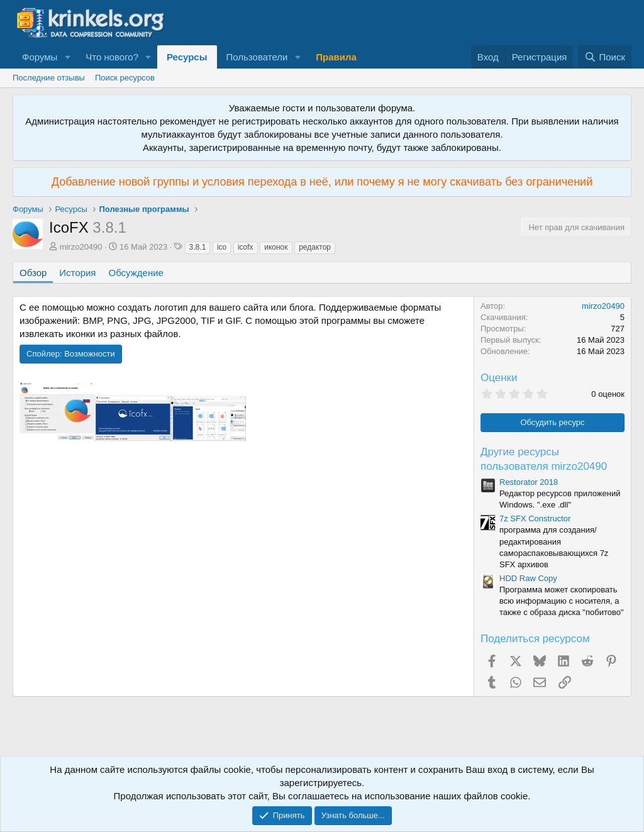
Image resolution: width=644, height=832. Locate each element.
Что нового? (112, 57)
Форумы (40, 57)
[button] (67, 57)
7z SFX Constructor (535, 519)
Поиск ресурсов (125, 78)
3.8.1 (198, 247)
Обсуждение (136, 273)
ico (222, 247)
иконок (276, 247)
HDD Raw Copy (528, 578)
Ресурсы (187, 57)
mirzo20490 (81, 247)
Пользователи (257, 57)
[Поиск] (605, 57)
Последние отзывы (49, 78)
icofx (246, 247)
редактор (315, 247)
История (77, 273)
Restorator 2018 (529, 482)
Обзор (33, 273)
